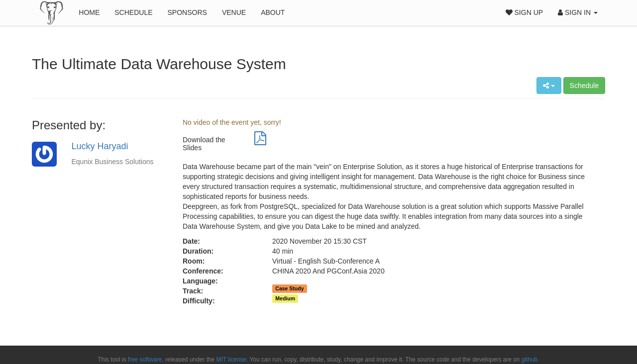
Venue (234, 12)
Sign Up (524, 12)
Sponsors (187, 12)
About (273, 12)
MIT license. (232, 360)
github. (531, 360)
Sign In (578, 12)
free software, (146, 360)
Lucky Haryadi (100, 146)
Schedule (133, 12)
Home (89, 12)
